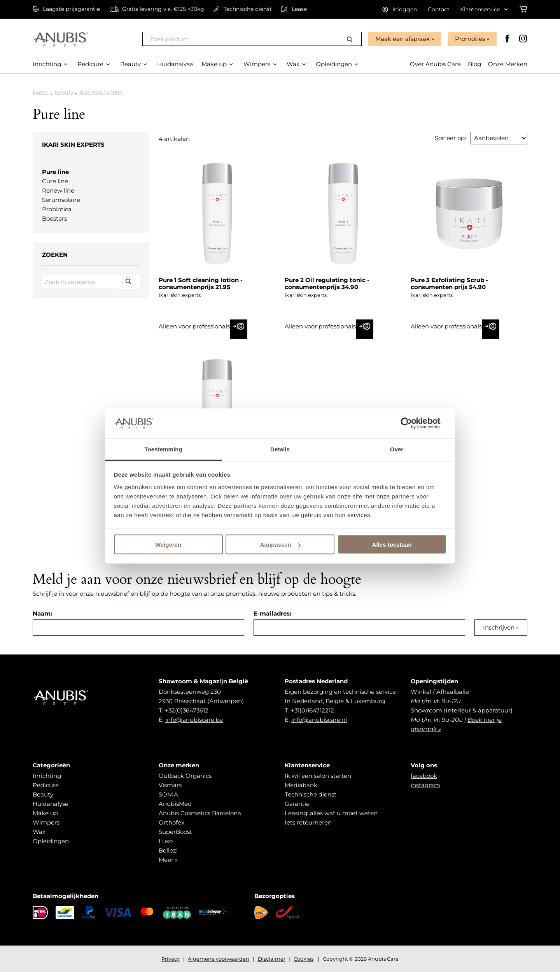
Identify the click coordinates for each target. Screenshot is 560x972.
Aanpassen (280, 545)
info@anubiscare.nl (319, 720)
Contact (439, 9)
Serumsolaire (61, 200)
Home (41, 92)
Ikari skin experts (101, 92)
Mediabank (301, 785)
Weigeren (168, 545)
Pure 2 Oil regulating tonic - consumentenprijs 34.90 (327, 283)
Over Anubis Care (435, 64)
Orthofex (171, 822)
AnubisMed (175, 804)
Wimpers (46, 822)
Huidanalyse (51, 804)
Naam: (42, 613)
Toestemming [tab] (163, 449)
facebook (424, 776)
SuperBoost (175, 832)
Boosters (54, 218)
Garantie (297, 804)
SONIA (168, 794)
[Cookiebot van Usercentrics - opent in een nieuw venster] (412, 423)
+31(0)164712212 (312, 710)
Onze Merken (508, 64)
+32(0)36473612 (187, 710)
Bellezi (168, 850)
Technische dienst (311, 794)
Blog (474, 64)
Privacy (171, 959)
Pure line (55, 172)
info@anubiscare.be (194, 720)
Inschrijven (499, 627)
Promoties (470, 39)
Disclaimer (272, 959)
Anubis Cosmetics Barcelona (200, 813)
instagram (425, 785)
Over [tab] (397, 449)
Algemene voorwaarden (219, 959)
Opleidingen (51, 841)
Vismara (170, 785)
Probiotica (57, 209)
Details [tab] (280, 449)
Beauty (64, 92)
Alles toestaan (392, 545)
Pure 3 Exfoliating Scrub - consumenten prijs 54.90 (449, 283)
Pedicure (46, 785)
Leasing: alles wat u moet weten (331, 813)
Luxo (166, 841)
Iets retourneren (308, 822)
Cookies (304, 959)
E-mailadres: (272, 613)
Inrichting (47, 776)
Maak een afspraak (402, 39)
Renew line (58, 190)
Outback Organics (185, 776)
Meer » (168, 860)
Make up (45, 813)
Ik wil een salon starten (318, 776)
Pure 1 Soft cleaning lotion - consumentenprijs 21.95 (201, 283)
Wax (39, 832)
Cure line (55, 181)
